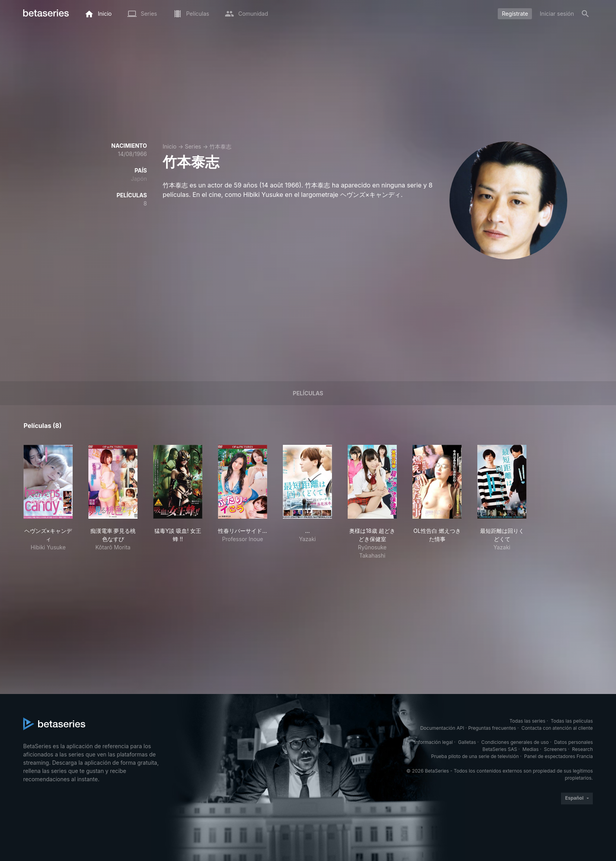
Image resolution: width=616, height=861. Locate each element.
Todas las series (527, 721)
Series (193, 146)
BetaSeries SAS (500, 749)
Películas (308, 393)
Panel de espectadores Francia (558, 756)
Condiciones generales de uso (515, 742)
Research (582, 749)
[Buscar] (585, 14)
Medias (531, 749)
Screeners (555, 749)
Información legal (433, 742)
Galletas (467, 742)
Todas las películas (572, 721)
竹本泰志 (220, 146)
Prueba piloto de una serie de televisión (475, 756)
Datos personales (573, 742)
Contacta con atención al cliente (557, 728)
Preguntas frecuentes (492, 728)
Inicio (170, 146)
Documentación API (442, 728)
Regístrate (515, 14)
